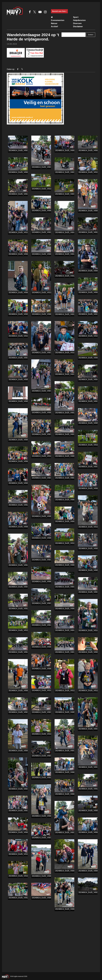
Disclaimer (78, 27)
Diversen (77, 23)
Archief (54, 27)
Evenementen (58, 20)
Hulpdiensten (79, 20)
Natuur (54, 23)
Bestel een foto (59, 11)
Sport (76, 17)
